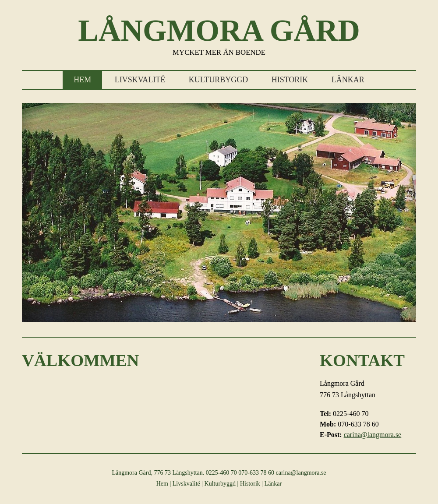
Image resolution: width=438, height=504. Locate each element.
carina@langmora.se (373, 435)
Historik (290, 80)
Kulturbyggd (218, 80)
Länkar (348, 80)
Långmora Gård (219, 30)
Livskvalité (140, 80)
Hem (82, 80)
